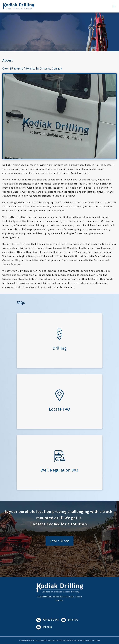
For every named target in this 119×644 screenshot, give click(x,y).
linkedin (44, 627)
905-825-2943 (48, 620)
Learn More (59, 541)
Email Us (70, 620)
